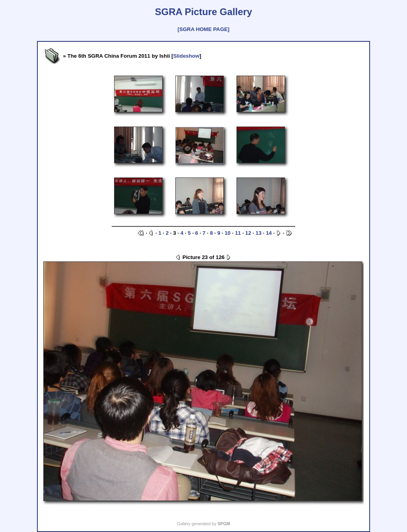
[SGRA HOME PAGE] (203, 29)
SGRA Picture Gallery (204, 12)
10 (228, 233)
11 (238, 233)
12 (248, 233)
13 (259, 233)
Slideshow (186, 56)
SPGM (224, 524)
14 (269, 233)
